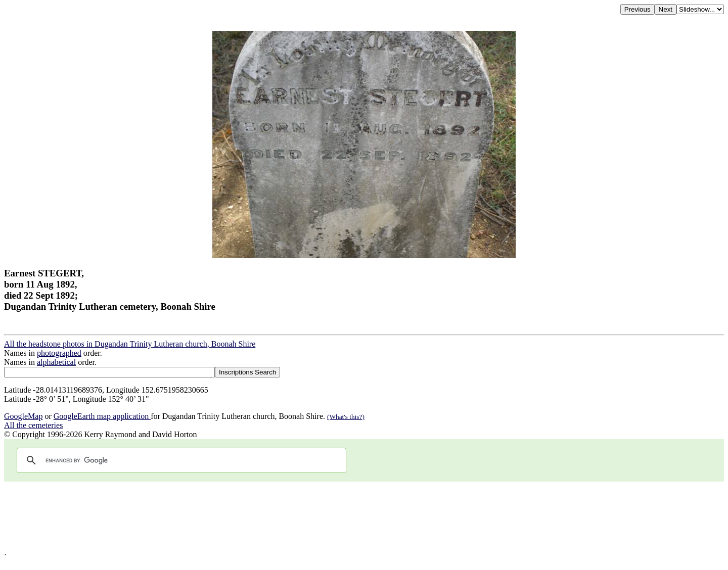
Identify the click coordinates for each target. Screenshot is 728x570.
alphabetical (56, 362)
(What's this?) (346, 417)
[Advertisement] (307, 517)
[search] (180, 460)
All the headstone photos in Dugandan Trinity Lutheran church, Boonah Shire (130, 344)
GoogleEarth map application (102, 416)
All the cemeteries (33, 425)
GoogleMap (23, 416)
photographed (59, 353)
